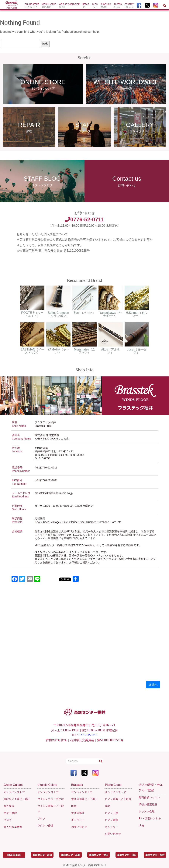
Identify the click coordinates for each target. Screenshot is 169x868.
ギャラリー (78, 820)
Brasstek (77, 785)
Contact (129, 6)
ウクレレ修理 (45, 825)
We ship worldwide (69, 6)
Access (118, 6)
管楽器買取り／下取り (84, 799)
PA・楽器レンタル (150, 818)
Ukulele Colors (47, 785)
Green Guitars (13, 785)
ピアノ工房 (112, 813)
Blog (95, 6)
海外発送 (9, 806)
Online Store (32, 6)
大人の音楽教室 (13, 827)
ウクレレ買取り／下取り (51, 809)
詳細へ (153, 685)
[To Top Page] (12, 5)
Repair (86, 6)
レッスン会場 (147, 811)
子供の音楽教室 (148, 804)
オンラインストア (14, 792)
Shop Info (106, 6)
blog (141, 825)
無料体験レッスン (149, 797)
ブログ (8, 820)
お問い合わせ (79, 827)
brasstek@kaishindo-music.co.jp (54, 493)
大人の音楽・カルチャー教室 (151, 788)
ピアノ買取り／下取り (118, 799)
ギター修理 (10, 813)
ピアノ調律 (112, 820)
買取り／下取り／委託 (17, 799)
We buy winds (49, 6)
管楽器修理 (78, 813)
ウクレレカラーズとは (51, 799)
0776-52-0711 (84, 219)
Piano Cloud (113, 785)
